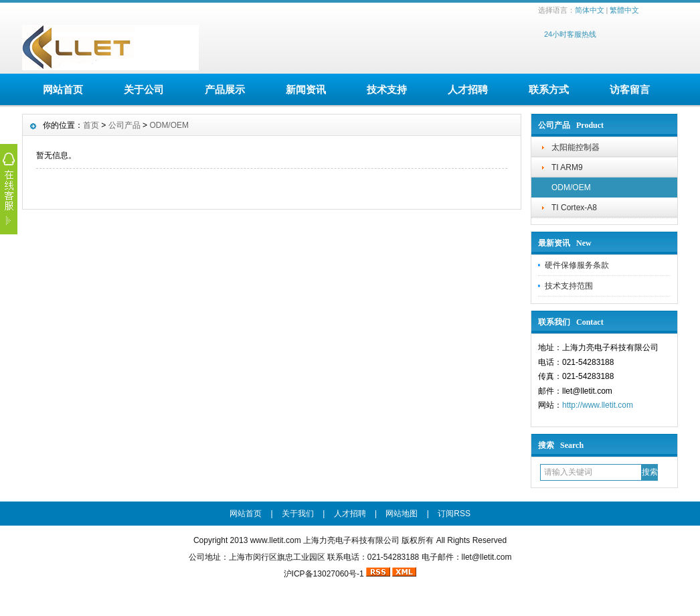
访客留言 (630, 89)
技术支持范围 (569, 286)
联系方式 (549, 89)
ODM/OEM (571, 187)
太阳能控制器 (576, 147)
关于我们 (298, 514)
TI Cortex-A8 (574, 208)
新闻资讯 (306, 89)
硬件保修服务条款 (577, 265)
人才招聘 (468, 89)
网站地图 (402, 514)
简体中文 (590, 10)
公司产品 (124, 125)
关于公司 (144, 89)
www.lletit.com (276, 540)
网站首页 (63, 89)
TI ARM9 (567, 167)
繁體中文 (624, 10)
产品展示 (225, 89)
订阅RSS (454, 514)
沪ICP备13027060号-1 (324, 574)
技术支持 (387, 89)
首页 (91, 125)
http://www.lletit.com (598, 405)
